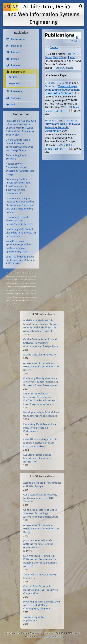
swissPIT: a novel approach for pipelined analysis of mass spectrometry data (41, 443)
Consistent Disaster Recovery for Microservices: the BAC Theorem (40, 498)
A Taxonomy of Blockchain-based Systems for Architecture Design (41, 367)
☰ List (70, 38)
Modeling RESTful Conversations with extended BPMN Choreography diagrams (42, 605)
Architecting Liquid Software (40, 355)
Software (16, 98)
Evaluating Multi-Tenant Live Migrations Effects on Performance (21, 233)
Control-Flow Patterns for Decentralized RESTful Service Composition (41, 590)
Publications (18, 72)
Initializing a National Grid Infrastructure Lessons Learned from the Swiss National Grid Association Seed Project (21, 128)
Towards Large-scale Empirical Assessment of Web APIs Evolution (62, 90)
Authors (13, 77)
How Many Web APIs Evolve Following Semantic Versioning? (63, 127)
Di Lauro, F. (51, 83)
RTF (79, 54)
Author (49, 58)
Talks (14, 105)
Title (56, 58)
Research (16, 91)
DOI (70, 107)
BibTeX (71, 54)
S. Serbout (65, 83)
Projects (16, 66)
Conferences (18, 39)
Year (72, 58)
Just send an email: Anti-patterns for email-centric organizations (38, 544)
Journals (16, 52)
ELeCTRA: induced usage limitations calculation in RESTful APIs (20, 260)
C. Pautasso (71, 121)
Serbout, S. (51, 121)
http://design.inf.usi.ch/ (50, 637)
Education (17, 46)
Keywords (14, 84)
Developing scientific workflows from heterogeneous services (20, 221)
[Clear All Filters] (65, 68)
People (15, 59)
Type (63, 58)
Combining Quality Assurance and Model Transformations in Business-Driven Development (18, 186)
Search (54, 47)
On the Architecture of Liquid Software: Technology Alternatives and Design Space (41, 343)
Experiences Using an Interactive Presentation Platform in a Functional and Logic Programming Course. (20, 205)
